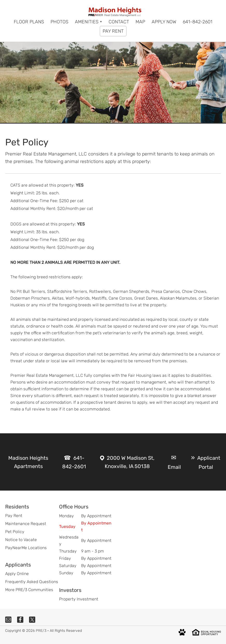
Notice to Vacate (21, 540)
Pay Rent (14, 516)
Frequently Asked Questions (32, 582)
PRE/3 (41, 631)
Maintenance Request (26, 524)
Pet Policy (15, 532)
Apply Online (17, 574)
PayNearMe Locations (26, 548)
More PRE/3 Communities (29, 590)
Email (174, 467)
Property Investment (79, 599)
